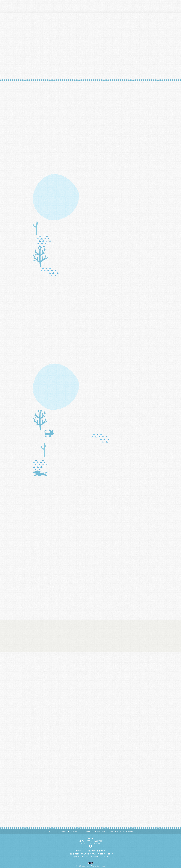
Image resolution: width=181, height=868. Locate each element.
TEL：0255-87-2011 (79, 854)
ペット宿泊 (86, 831)
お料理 (64, 831)
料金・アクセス (116, 831)
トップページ (52, 831)
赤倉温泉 (74, 831)
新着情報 (129, 831)
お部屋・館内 (100, 831)
